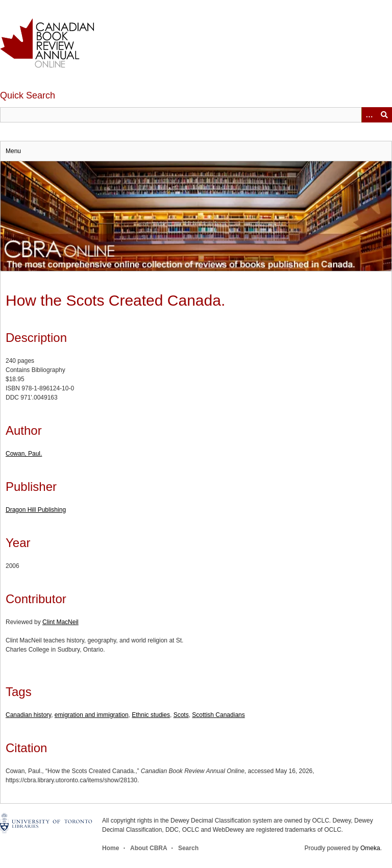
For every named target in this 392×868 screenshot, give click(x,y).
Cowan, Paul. (24, 454)
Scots (181, 715)
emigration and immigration (92, 715)
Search (188, 848)
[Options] (369, 115)
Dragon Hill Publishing (36, 510)
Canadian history (28, 715)
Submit (384, 115)
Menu (13, 151)
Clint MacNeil (60, 622)
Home (111, 848)
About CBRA (149, 848)
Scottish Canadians (218, 715)
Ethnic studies (151, 715)
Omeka (370, 848)
